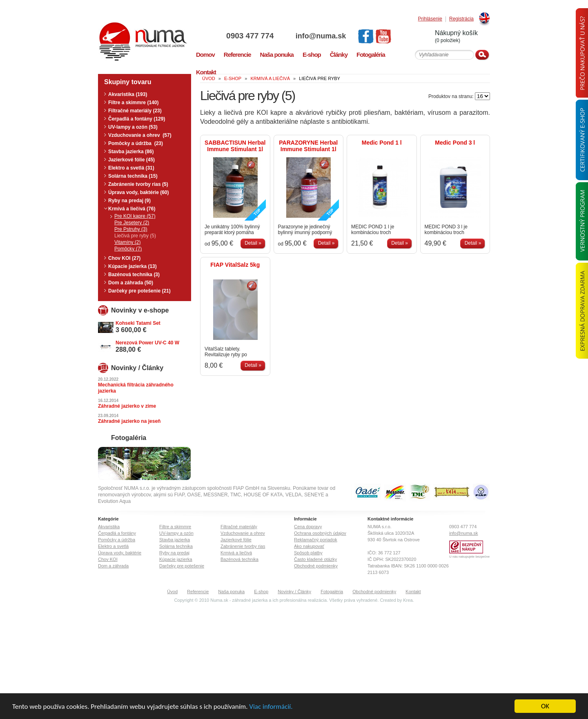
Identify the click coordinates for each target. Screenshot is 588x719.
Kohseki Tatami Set (138, 323)
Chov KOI (108, 559)
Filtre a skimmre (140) (133, 103)
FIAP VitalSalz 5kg (235, 265)
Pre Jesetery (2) (132, 223)
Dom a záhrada (113, 566)
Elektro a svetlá (113, 546)
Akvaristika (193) (128, 94)
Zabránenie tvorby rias (243, 546)
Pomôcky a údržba (117, 540)
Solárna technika (176, 546)
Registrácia (461, 19)
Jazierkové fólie (236, 540)
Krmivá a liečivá (236, 553)
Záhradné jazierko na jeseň (129, 421)
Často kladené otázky (315, 559)
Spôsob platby (308, 553)
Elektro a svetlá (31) (131, 168)
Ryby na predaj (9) (129, 201)
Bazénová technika (239, 559)
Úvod (172, 592)
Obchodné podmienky (316, 566)
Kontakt (413, 592)
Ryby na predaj (174, 553)
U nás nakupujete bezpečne (469, 557)
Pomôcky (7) (128, 249)
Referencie (198, 592)
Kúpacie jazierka (176, 559)
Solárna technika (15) (133, 176)
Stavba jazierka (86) (131, 152)
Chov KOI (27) (124, 258)
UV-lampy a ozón (176, 533)
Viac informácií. (271, 707)
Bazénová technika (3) (134, 275)
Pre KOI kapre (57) (135, 216)
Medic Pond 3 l (455, 143)
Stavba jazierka (175, 540)
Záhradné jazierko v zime (127, 406)
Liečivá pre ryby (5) (135, 236)
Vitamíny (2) (127, 242)
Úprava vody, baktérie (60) (139, 192)
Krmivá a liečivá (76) (132, 209)
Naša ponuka (231, 592)
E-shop (261, 592)
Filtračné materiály (239, 527)
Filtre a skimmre (175, 527)
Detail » (253, 243)
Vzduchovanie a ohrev (243, 533)
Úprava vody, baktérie (120, 553)
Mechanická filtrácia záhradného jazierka (136, 388)
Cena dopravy (308, 527)
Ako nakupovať (309, 546)
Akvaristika (109, 527)
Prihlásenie (430, 19)
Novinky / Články (294, 592)
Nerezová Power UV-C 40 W (147, 343)
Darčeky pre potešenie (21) (139, 291)
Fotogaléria (332, 592)
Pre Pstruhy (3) (131, 229)
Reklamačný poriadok (316, 540)
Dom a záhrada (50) (131, 283)
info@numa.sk (321, 36)
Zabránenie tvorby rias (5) (138, 184)
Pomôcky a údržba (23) (136, 143)
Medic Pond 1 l (382, 143)
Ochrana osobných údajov (320, 533)
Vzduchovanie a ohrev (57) (140, 135)
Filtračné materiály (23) (135, 111)
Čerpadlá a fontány (117, 533)
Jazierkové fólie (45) (131, 160)
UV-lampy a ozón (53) (133, 127)
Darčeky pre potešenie (182, 566)
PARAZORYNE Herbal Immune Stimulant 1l (308, 146)
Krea (408, 600)
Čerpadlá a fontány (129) (137, 119)
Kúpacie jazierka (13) (133, 266)
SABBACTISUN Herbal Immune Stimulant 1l (235, 146)
